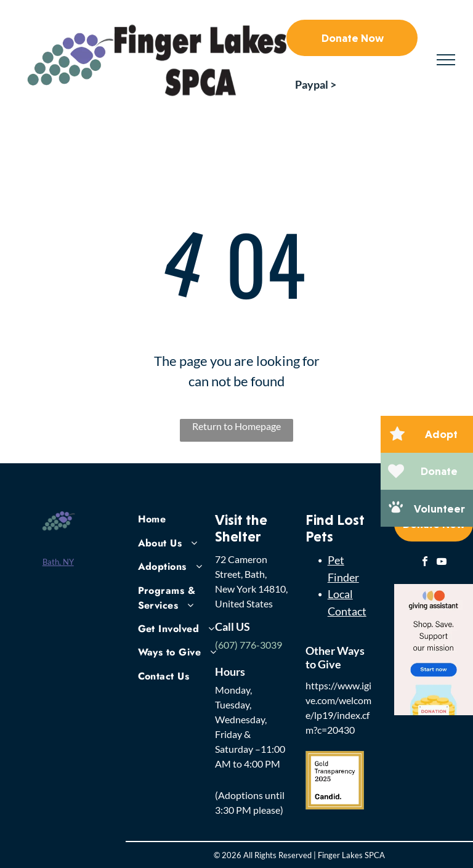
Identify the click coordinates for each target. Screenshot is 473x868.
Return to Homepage (236, 426)
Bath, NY (58, 562)
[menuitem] (182, 518)
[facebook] (425, 563)
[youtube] (442, 563)
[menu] (446, 60)
